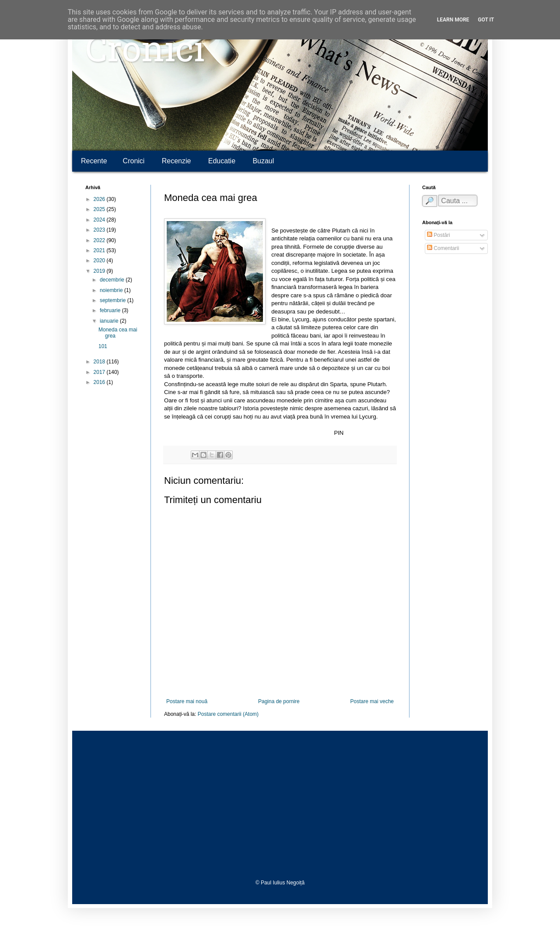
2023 (100, 230)
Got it (486, 20)
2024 (100, 220)
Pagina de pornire (279, 701)
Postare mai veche (372, 701)
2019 (100, 271)
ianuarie (110, 321)
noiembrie (112, 290)
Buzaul (263, 161)
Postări (439, 235)
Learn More (453, 20)
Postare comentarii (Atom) (228, 714)
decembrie (113, 280)
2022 (100, 240)
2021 (100, 250)
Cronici (145, 53)
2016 (100, 382)
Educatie (222, 161)
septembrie (114, 300)
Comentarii (443, 248)
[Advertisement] (280, 805)
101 (103, 346)
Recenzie (177, 161)
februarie (111, 310)
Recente (94, 161)
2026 (100, 199)
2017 (100, 372)
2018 (100, 362)
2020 (100, 261)
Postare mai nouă (187, 701)
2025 (100, 209)
